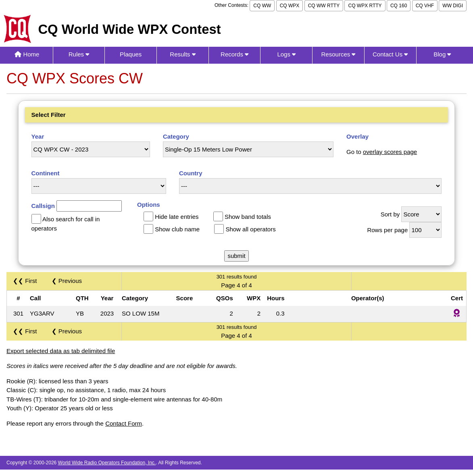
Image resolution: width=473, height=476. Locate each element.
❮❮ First (25, 281)
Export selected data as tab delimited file (61, 351)
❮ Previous (67, 281)
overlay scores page (390, 152)
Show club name (177, 229)
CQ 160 (399, 6)
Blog (442, 54)
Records (234, 54)
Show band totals (248, 217)
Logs (286, 54)
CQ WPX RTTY (365, 6)
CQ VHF (425, 6)
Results (182, 54)
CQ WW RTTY (324, 6)
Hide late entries (177, 217)
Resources (339, 54)
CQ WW (262, 6)
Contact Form (124, 423)
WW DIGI (453, 6)
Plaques (131, 54)
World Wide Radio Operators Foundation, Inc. (107, 463)
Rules (79, 54)
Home (27, 54)
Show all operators (250, 229)
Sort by (390, 214)
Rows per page (387, 230)
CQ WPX (290, 6)
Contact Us (390, 54)
